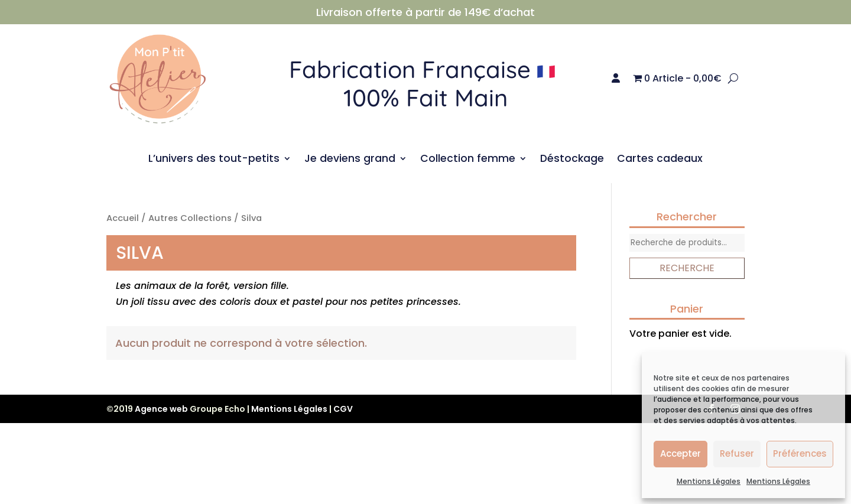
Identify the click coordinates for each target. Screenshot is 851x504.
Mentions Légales (709, 481)
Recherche (687, 268)
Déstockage (572, 160)
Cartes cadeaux (660, 160)
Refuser (737, 453)
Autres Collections (190, 218)
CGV (343, 409)
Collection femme (468, 160)
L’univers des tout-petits (214, 160)
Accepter (681, 453)
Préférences (800, 453)
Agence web (161, 409)
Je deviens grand (350, 160)
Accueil (123, 218)
